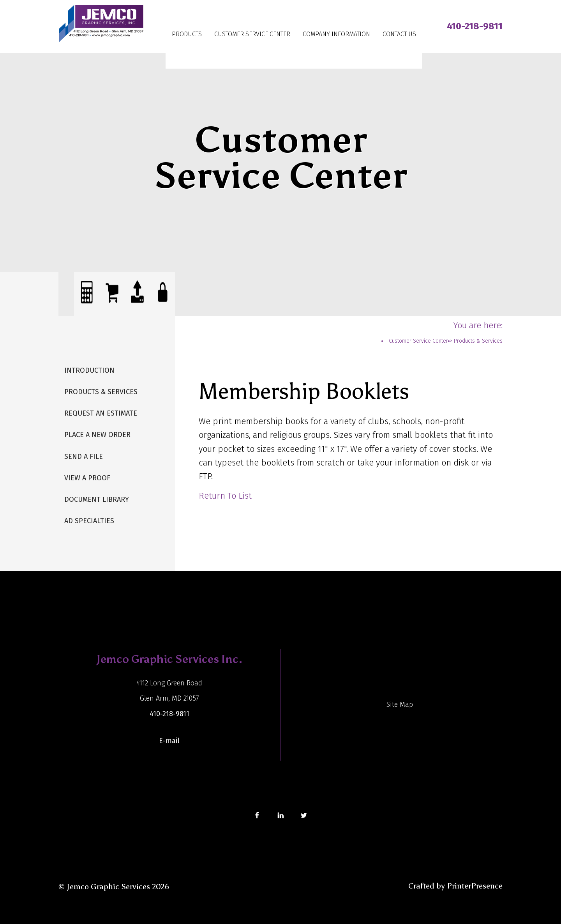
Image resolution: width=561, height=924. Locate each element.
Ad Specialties (89, 521)
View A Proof (87, 478)
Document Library (97, 499)
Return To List (225, 496)
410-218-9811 (475, 26)
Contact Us (399, 34)
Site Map (400, 705)
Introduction (89, 370)
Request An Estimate (101, 413)
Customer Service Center (252, 34)
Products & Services (101, 392)
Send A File (84, 457)
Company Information (336, 34)
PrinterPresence (475, 886)
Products (187, 34)
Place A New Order (97, 435)
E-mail (169, 741)
